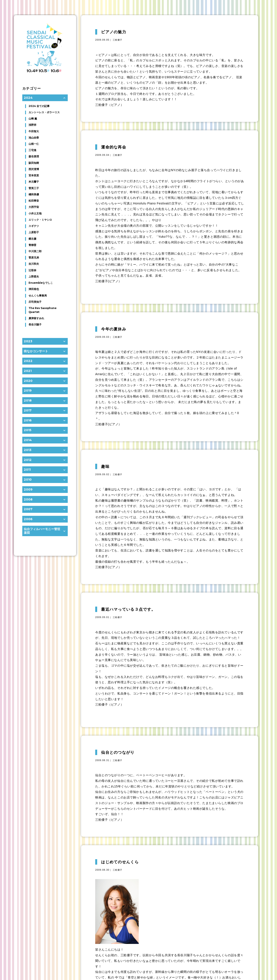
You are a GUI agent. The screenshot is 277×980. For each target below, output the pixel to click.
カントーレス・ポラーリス (44, 112)
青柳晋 (32, 245)
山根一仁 (34, 144)
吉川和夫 (34, 264)
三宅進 (32, 150)
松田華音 (34, 201)
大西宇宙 (34, 207)
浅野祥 (32, 125)
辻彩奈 (32, 270)
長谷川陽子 (35, 325)
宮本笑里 (34, 175)
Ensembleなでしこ (41, 283)
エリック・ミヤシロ (40, 220)
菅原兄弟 (34, 258)
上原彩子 (34, 232)
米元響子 (34, 182)
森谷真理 (34, 156)
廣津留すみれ (36, 318)
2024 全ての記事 (39, 106)
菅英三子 (34, 188)
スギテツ (34, 226)
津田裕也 (34, 289)
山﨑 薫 (33, 119)
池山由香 (34, 138)
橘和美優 (34, 194)
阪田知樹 (34, 163)
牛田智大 (34, 131)
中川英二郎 (35, 251)
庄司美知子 (35, 302)
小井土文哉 (35, 214)
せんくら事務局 (38, 296)
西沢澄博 (34, 169)
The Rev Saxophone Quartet (43, 310)
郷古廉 (32, 239)
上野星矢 (34, 277)
